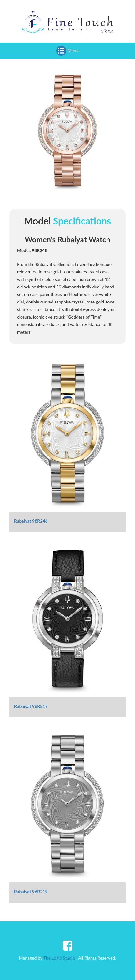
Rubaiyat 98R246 (31, 521)
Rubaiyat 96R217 (31, 706)
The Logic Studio (59, 958)
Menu (67, 51)
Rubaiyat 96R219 (31, 891)
